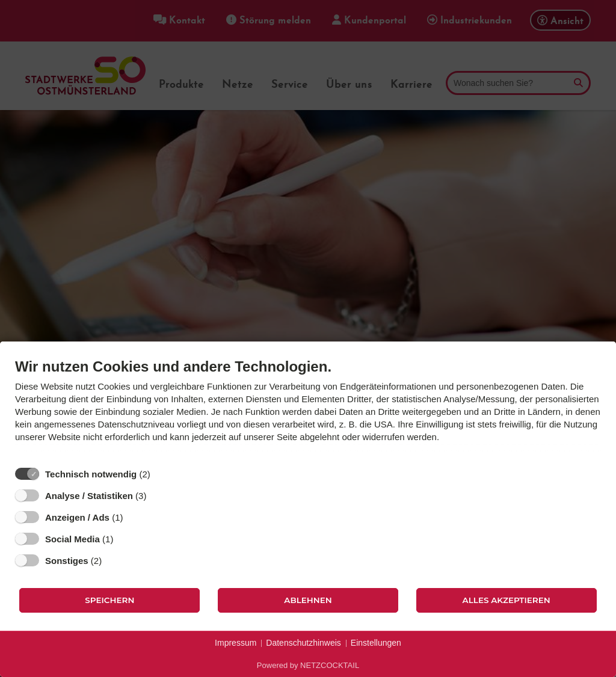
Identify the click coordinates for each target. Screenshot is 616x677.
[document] (308, 409)
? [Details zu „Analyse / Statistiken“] (158, 495)
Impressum (236, 643)
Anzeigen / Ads (77, 517)
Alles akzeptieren (507, 600)
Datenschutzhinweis (303, 643)
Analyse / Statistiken (89, 496)
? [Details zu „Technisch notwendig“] (161, 474)
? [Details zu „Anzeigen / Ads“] (134, 517)
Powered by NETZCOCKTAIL (308, 665)
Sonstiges (67, 561)
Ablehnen (308, 600)
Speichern (109, 600)
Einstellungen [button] (376, 643)
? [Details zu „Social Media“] (125, 539)
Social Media (72, 539)
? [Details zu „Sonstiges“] (113, 560)
